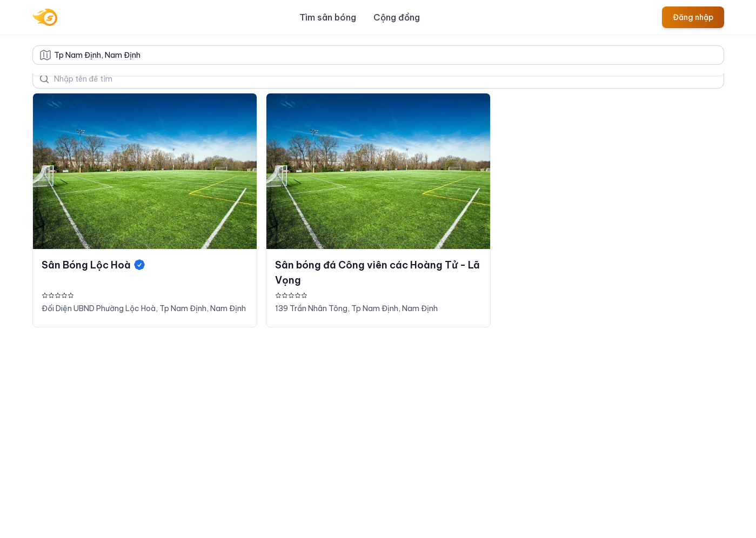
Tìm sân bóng (328, 17)
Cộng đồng (397, 17)
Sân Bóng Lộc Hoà (94, 265)
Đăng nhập (693, 17)
